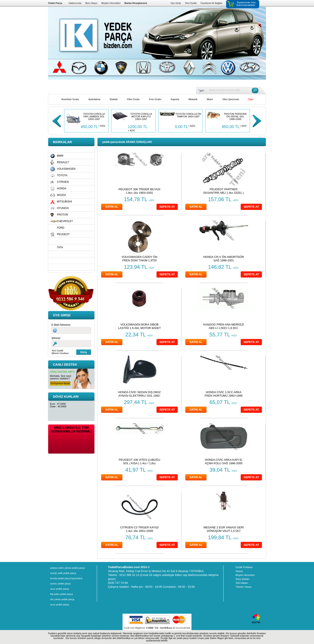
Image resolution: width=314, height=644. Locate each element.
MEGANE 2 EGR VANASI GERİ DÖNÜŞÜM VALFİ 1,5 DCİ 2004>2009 (224, 531)
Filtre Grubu (133, 99)
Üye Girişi (176, 3)
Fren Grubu (155, 99)
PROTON (62, 215)
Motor (210, 99)
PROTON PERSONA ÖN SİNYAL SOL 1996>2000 (235, 116)
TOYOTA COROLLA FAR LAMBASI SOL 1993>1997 (94, 116)
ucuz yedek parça (60, 589)
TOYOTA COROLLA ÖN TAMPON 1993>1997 (188, 115)
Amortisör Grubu (70, 99)
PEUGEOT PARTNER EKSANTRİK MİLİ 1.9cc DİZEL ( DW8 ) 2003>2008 (224, 193)
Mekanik (193, 99)
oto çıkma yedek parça (62, 599)
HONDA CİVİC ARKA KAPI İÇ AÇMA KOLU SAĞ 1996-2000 (224, 462)
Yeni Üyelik (191, 3)
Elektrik (114, 99)
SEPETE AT (167, 207)
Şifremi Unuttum (60, 353)
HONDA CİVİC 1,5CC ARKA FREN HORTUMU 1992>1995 (224, 394)
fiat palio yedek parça (61, 594)
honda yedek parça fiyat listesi (66, 578)
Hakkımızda (75, 3)
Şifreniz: (56, 338)
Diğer (251, 99)
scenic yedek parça (60, 584)
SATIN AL (112, 207)
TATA (60, 247)
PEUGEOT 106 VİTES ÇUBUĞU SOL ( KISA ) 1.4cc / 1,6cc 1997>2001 (140, 463)
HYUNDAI (63, 208)
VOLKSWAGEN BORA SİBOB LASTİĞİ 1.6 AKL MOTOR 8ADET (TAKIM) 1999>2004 (140, 328)
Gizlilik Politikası (244, 567)
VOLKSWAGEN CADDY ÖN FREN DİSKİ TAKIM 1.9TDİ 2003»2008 (140, 260)
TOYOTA (62, 175)
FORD (61, 228)
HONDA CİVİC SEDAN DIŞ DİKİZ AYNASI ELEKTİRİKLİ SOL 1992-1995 (139, 396)
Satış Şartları (242, 579)
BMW (60, 156)
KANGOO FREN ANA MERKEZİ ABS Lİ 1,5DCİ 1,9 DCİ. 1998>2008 (224, 328)
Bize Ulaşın (91, 3)
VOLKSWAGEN (66, 169)
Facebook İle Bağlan (212, 3)
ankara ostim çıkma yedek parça (67, 568)
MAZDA (61, 195)
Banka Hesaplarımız (136, 3)
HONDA (62, 188)
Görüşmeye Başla (60, 384)
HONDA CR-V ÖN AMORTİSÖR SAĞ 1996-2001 (224, 259)
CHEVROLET (65, 221)
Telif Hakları (242, 583)
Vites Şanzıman (231, 99)
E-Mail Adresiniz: (61, 325)
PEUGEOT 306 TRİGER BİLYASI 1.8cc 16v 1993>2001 (140, 191)
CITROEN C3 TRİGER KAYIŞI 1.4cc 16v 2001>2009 (140, 529)
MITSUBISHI (64, 202)
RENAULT (63, 162)
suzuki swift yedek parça (63, 573)
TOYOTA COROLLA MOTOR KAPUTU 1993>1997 (141, 116)
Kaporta (175, 99)
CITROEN (63, 182)
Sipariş (239, 571)
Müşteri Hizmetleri (111, 3)
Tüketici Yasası (244, 587)
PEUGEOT (63, 234)
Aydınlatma (94, 99)
